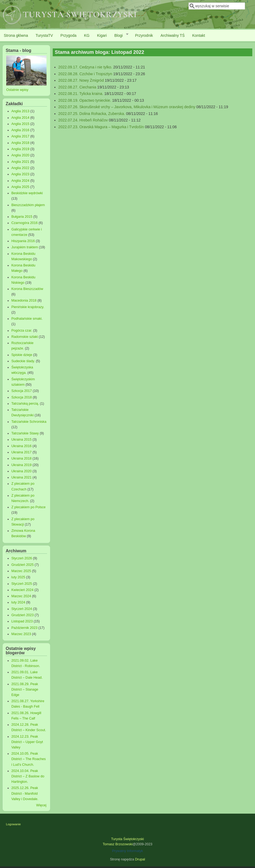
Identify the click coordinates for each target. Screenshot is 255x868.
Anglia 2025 (20, 187)
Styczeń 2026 (22, 558)
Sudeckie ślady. (23, 361)
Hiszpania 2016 (23, 241)
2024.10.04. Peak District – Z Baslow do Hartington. (28, 776)
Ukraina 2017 (21, 452)
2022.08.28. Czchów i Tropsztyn (85, 74)
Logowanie (13, 824)
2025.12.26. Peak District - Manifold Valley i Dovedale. (25, 793)
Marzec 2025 (21, 571)
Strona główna (16, 35)
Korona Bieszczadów (27, 289)
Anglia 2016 (20, 130)
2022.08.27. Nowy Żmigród (81, 80)
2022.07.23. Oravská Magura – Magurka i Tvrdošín (101, 127)
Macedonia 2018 (24, 301)
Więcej (41, 805)
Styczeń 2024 (22, 609)
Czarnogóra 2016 (24, 223)
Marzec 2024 (21, 596)
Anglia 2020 (20, 155)
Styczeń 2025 (22, 584)
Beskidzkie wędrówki (27, 193)
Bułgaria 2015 (22, 217)
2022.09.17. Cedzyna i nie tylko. (85, 67)
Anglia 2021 (20, 162)
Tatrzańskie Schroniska (29, 422)
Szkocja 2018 (22, 397)
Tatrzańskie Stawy (25, 433)
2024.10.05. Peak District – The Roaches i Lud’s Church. (29, 759)
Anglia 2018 (20, 143)
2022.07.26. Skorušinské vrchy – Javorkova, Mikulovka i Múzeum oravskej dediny (127, 107)
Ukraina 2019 (21, 465)
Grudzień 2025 (23, 565)
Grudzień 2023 (23, 615)
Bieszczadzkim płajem (28, 205)
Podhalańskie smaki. (27, 319)
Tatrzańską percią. (25, 404)
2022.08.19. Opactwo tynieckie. (85, 100)
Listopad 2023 (22, 621)
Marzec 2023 (21, 634)
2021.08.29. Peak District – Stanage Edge (25, 689)
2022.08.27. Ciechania (77, 87)
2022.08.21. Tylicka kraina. (81, 94)
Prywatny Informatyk (127, 851)
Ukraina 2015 (21, 440)
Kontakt (199, 35)
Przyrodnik (144, 35)
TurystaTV (44, 35)
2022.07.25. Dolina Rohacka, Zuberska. (92, 114)
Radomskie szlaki (25, 337)
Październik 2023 (24, 628)
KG (87, 35)
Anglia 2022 (20, 168)
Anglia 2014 (20, 118)
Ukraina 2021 (21, 477)
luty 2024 (18, 602)
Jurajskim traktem (25, 247)
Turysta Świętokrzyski (128, 839)
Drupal (140, 859)
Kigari (102, 35)
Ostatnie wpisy (17, 90)
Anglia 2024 (20, 181)
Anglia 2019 (20, 149)
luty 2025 (18, 577)
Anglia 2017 (20, 136)
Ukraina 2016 (21, 446)
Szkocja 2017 (22, 391)
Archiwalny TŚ (173, 35)
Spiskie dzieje (22, 355)
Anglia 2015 (20, 124)
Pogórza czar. (22, 331)
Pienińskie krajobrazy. (28, 307)
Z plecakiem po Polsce (29, 507)
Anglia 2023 (20, 174)
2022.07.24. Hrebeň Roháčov (83, 120)
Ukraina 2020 (21, 471)
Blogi (120, 35)
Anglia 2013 (20, 111)
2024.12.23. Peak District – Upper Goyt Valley (27, 742)
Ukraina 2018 (21, 458)
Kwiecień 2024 (22, 590)
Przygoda (69, 35)
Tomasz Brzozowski (118, 844)
